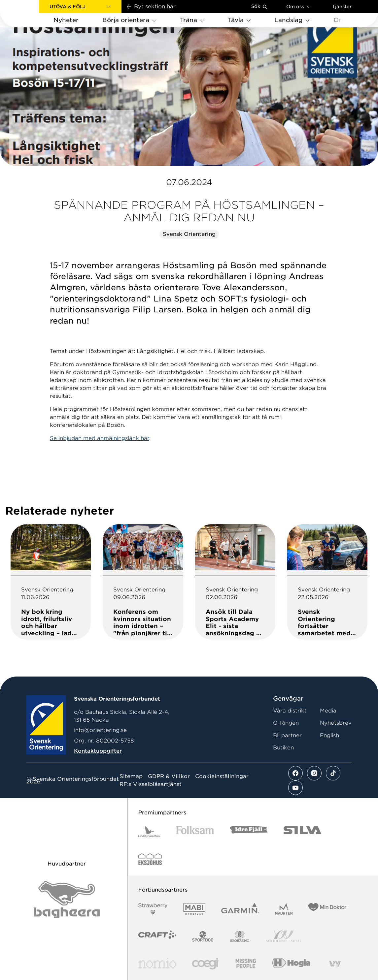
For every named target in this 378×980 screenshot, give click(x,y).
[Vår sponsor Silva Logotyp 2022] (303, 832)
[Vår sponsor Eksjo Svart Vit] (150, 859)
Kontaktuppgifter (98, 751)
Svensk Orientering (189, 234)
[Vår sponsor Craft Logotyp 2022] (157, 936)
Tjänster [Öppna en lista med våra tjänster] (342, 7)
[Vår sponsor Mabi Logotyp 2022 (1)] (194, 909)
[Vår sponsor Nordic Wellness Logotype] (283, 936)
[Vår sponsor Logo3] (206, 964)
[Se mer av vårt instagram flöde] (314, 773)
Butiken (283, 748)
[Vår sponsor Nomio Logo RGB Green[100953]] (157, 964)
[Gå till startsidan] (30, 14)
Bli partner (287, 735)
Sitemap (131, 776)
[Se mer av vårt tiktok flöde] (333, 773)
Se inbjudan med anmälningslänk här (100, 438)
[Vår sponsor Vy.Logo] (335, 964)
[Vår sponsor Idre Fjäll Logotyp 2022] (249, 832)
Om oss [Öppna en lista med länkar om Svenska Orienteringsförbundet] (299, 6)
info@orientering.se (100, 730)
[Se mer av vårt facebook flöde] (295, 773)
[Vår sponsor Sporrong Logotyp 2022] (240, 936)
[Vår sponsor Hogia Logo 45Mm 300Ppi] (291, 964)
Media (328, 711)
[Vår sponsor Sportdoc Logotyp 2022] (203, 936)
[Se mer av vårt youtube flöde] (295, 788)
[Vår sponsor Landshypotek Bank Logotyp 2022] (149, 832)
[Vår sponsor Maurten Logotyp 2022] (284, 909)
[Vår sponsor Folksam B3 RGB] (195, 832)
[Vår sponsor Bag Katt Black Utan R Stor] (67, 900)
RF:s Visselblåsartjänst (151, 784)
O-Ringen (286, 723)
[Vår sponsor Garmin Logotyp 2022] (240, 909)
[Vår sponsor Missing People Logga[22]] (246, 964)
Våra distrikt (290, 711)
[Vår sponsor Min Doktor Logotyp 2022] (327, 909)
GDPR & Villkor (169, 776)
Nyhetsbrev (336, 723)
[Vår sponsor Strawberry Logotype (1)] (153, 909)
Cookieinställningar (222, 776)
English (329, 735)
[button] (80, 7)
